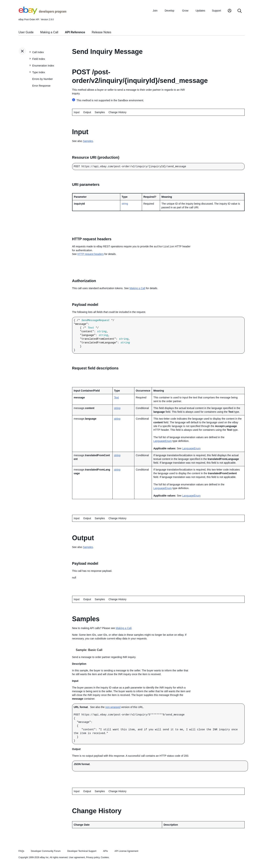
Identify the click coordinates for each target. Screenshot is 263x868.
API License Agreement (126, 851)
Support (216, 11)
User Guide (26, 32)
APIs (105, 851)
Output (87, 112)
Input (77, 518)
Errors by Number (43, 79)
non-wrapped (113, 707)
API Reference (75, 32)
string (125, 204)
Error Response (41, 86)
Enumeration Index (43, 66)
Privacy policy (93, 857)
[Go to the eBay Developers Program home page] (42, 13)
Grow (185, 11)
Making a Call (49, 32)
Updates (200, 11)
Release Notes (102, 32)
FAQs (21, 851)
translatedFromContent (98, 339)
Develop (169, 11)
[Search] (240, 11)
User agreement (77, 857)
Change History (118, 112)
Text (91, 328)
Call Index (38, 52)
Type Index (39, 72)
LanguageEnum (163, 441)
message (81, 324)
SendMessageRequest (96, 320)
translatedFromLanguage (99, 343)
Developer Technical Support (82, 851)
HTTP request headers (90, 254)
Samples (100, 112)
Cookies (105, 857)
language (88, 335)
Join (155, 11)
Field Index (39, 59)
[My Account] (230, 11)
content (87, 332)
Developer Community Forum (46, 851)
